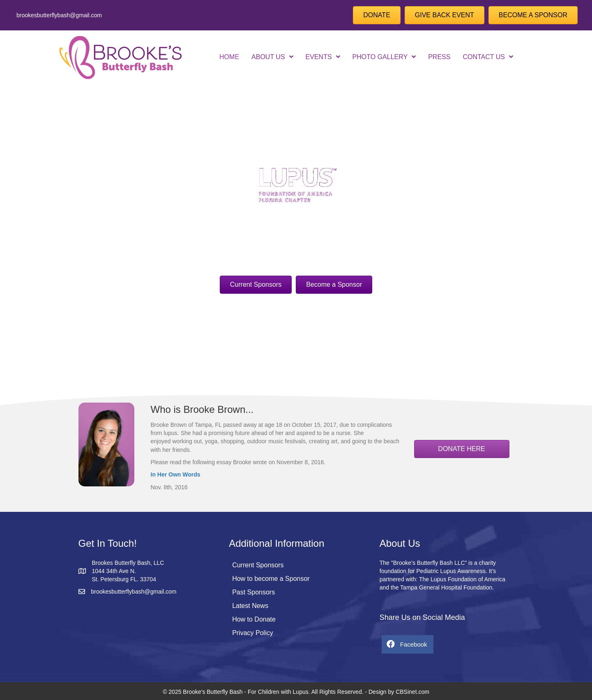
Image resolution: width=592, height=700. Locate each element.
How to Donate (254, 619)
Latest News (250, 606)
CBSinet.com (412, 692)
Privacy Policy (253, 633)
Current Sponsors (258, 565)
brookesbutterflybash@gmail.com (59, 15)
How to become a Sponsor (271, 579)
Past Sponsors (253, 592)
